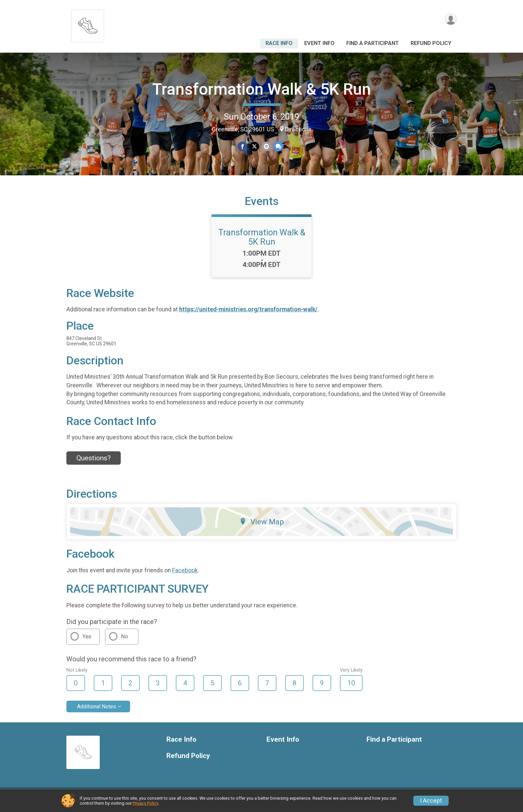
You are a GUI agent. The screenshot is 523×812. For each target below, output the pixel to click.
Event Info (319, 43)
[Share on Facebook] (243, 146)
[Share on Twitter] (254, 146)
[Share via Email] (266, 146)
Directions (298, 129)
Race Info (279, 43)
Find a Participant (373, 43)
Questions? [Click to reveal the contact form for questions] (94, 462)
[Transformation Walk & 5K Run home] (88, 24)
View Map (262, 526)
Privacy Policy (145, 803)
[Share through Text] (278, 146)
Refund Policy (431, 43)
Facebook (185, 574)
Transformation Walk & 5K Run (261, 89)
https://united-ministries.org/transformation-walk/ (248, 314)
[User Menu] (450, 19)
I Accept (431, 801)
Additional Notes (97, 710)
